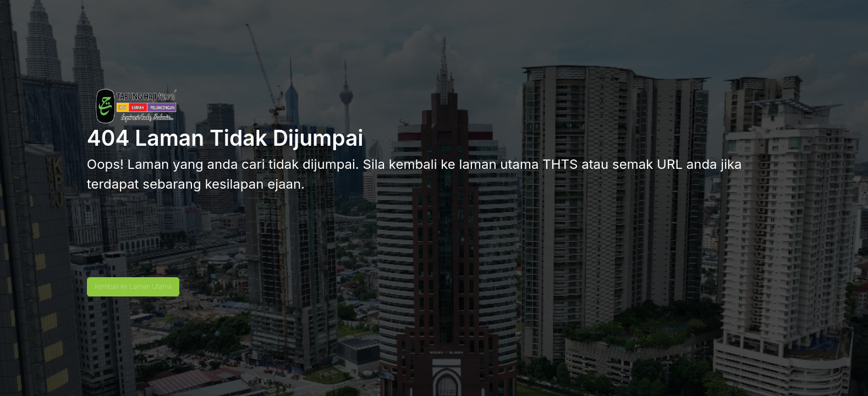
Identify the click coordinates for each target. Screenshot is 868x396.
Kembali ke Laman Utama (133, 286)
